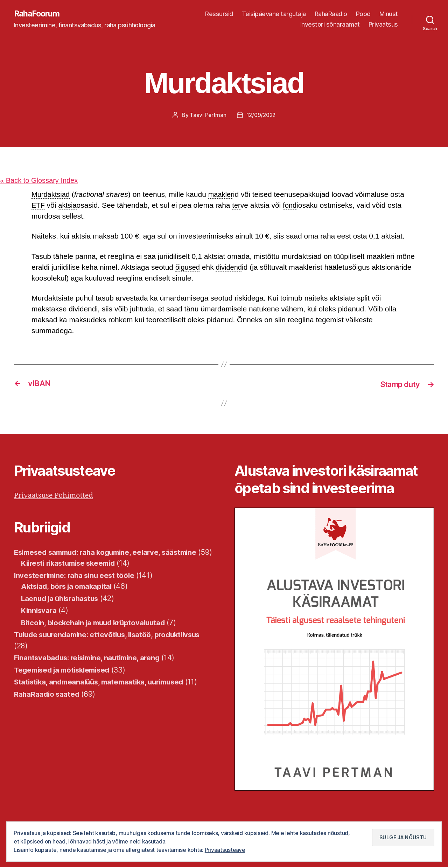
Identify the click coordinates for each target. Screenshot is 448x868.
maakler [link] (223, 195)
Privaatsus (383, 25)
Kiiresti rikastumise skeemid (71, 575)
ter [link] (238, 206)
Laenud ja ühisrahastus (62, 610)
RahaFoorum (38, 14)
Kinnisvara (39, 622)
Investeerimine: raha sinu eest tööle (77, 587)
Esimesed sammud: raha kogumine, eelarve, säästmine (110, 553)
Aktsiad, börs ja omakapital (69, 598)
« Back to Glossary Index (41, 181)
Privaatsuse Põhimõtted (55, 496)
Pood (363, 14)
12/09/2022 (261, 115)
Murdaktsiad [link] (51, 195)
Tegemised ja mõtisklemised (65, 681)
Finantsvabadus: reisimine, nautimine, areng (90, 669)
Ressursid (219, 14)
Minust (389, 14)
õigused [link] (188, 268)
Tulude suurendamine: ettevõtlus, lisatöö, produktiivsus (112, 646)
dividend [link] (231, 268)
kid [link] (247, 299)
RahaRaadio (331, 14)
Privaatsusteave (225, 850)
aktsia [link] (68, 206)
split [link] (364, 299)
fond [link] (292, 206)
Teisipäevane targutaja (274, 14)
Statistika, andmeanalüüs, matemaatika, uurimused (103, 693)
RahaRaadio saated (47, 706)
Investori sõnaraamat (330, 25)
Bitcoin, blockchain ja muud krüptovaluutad (97, 634)
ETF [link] (38, 206)
